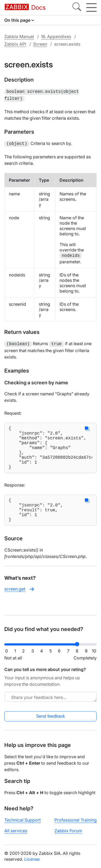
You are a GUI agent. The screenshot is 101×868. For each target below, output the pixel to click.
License (32, 859)
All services (16, 831)
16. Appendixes (56, 37)
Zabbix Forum (68, 831)
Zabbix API (15, 44)
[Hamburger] (91, 8)
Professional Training (76, 820)
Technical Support (22, 820)
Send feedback (50, 716)
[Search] (77, 8)
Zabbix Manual (19, 37)
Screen (40, 44)
